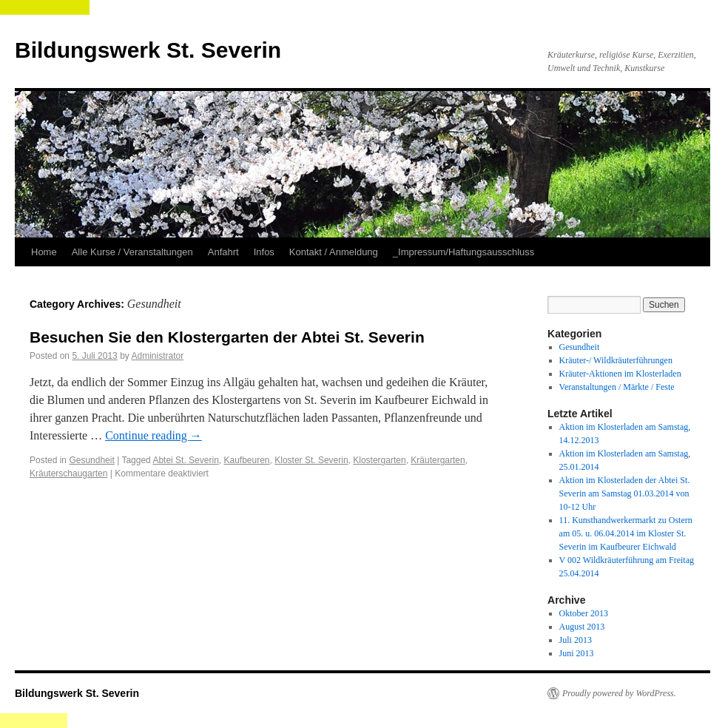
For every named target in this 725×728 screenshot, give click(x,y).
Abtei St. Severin (185, 460)
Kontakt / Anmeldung (334, 252)
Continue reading (154, 435)
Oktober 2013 (584, 613)
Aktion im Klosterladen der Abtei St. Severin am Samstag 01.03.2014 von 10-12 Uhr (625, 493)
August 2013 (582, 627)
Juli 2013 (576, 640)
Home (44, 252)
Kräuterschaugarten (68, 473)
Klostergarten (379, 460)
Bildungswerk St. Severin (148, 50)
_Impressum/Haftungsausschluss (463, 252)
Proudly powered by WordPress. (619, 693)
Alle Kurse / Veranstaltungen (132, 252)
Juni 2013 (577, 653)
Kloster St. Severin (311, 460)
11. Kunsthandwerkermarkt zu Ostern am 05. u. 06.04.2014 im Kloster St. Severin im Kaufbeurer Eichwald (626, 533)
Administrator (157, 356)
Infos (264, 252)
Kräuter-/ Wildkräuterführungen (616, 360)
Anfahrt (223, 252)
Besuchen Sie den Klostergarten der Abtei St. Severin (227, 337)
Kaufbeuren (246, 460)
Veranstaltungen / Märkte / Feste (617, 387)
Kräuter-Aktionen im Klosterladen (620, 374)
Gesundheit (91, 460)
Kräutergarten (438, 460)
